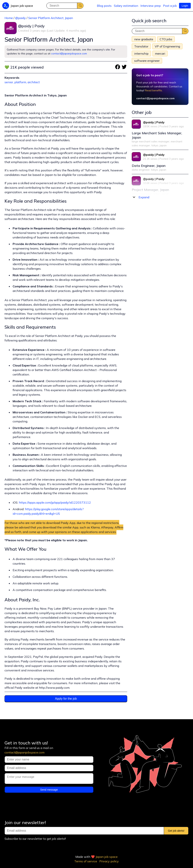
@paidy (21, 18)
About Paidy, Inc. (22, 600)
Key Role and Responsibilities (36, 201)
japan (163, 145)
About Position (20, 104)
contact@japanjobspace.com (69, 53)
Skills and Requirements (30, 327)
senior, (9, 82)
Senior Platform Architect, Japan (51, 18)
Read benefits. (154, 90)
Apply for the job (66, 699)
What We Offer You (25, 549)
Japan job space (107, 857)
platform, (21, 82)
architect (34, 82)
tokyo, (155, 145)
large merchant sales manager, (151, 141)
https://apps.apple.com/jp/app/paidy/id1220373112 (55, 502)
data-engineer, (141, 170)
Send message (49, 790)
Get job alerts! (176, 831)
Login (185, 6)
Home (9, 18)
